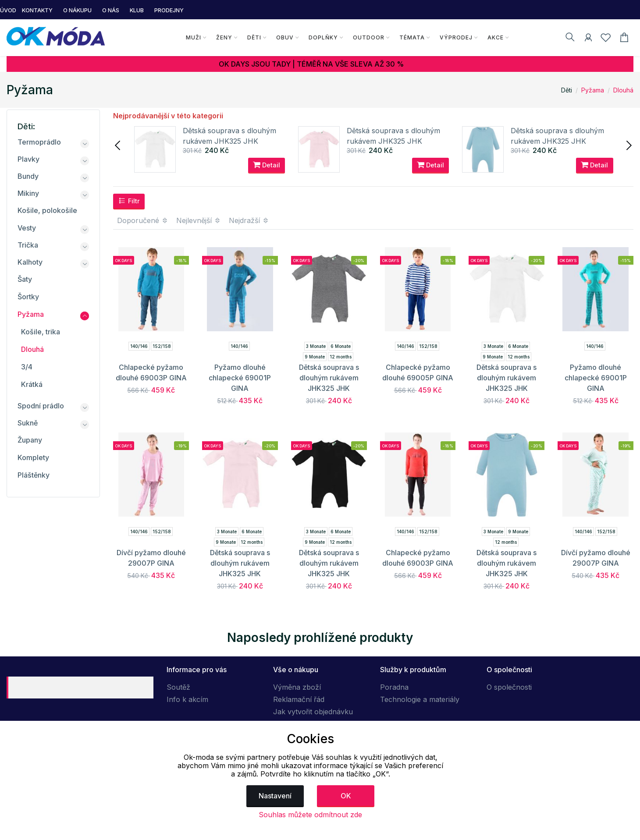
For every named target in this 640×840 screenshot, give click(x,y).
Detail (267, 166)
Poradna (394, 687)
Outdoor (368, 37)
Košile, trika (41, 332)
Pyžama (593, 90)
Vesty (27, 228)
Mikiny (28, 193)
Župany (30, 440)
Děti (254, 37)
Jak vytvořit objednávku (313, 712)
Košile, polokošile (47, 210)
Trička (28, 245)
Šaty (25, 279)
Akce (495, 37)
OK (346, 796)
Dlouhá (623, 90)
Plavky (28, 159)
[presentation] (118, 145)
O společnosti (509, 687)
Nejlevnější (199, 220)
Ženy (224, 37)
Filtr (129, 201)
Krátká (32, 384)
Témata (412, 37)
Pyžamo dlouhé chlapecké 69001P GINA (240, 378)
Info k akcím (187, 699)
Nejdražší (249, 220)
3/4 (27, 367)
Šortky (28, 297)
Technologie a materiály (420, 699)
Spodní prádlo (41, 406)
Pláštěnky (34, 475)
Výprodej (456, 37)
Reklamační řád (299, 699)
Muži (193, 37)
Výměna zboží (297, 687)
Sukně (28, 423)
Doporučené (143, 220)
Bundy (28, 176)
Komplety (33, 457)
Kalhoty (30, 262)
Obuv (284, 37)
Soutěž (178, 687)
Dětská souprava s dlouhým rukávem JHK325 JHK (329, 378)
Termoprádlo (39, 142)
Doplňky (323, 37)
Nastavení (275, 796)
